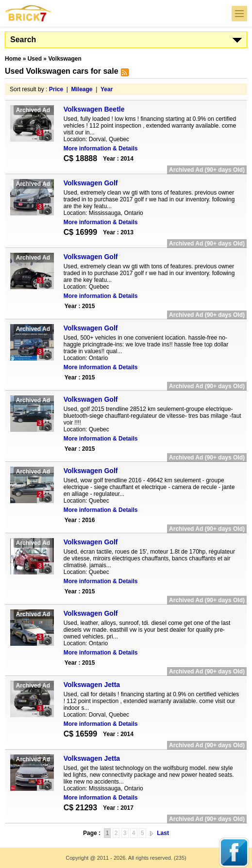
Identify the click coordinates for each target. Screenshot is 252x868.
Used (35, 59)
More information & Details (101, 148)
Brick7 (29, 13)
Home (13, 59)
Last (163, 833)
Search (23, 40)
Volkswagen (65, 59)
